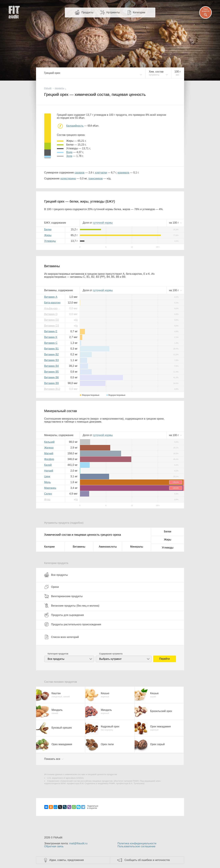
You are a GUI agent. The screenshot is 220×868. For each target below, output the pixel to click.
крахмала (123, 173)
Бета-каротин (52, 303)
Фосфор (49, 459)
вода (69, 152)
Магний (49, 453)
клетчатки (101, 173)
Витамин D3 (52, 326)
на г (174, 223)
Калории (49, 547)
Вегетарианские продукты (64, 596)
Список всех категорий (62, 637)
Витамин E (51, 331)
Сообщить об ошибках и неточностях (147, 860)
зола (69, 156)
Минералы (137, 547)
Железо (49, 448)
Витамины (79, 547)
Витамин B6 (52, 377)
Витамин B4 (52, 366)
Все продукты (56, 575)
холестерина (68, 178)
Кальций (49, 442)
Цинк (47, 476)
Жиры (48, 235)
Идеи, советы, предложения (67, 860)
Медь (48, 482)
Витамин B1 (52, 349)
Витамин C (51, 343)
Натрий (49, 471)
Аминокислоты (108, 547)
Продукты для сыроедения (64, 615)
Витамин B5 (52, 372)
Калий (48, 465)
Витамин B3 (52, 360)
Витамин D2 (52, 320)
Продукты (87, 12)
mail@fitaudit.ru (78, 843)
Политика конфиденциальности (137, 843)
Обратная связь (54, 846)
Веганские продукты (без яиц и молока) (72, 606)
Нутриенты (113, 12)
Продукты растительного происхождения (73, 624)
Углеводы (50, 241)
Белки (48, 229)
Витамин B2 (52, 354)
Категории (139, 12)
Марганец (50, 488)
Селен (48, 494)
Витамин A (51, 297)
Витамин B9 (52, 383)
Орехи (52, 587)
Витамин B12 (52, 389)
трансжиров (95, 178)
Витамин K (51, 337)
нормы (103, 223)
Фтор (47, 499)
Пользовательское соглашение (136, 846)
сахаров (79, 173)
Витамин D (51, 314)
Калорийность (75, 126)
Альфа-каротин (53, 308)
